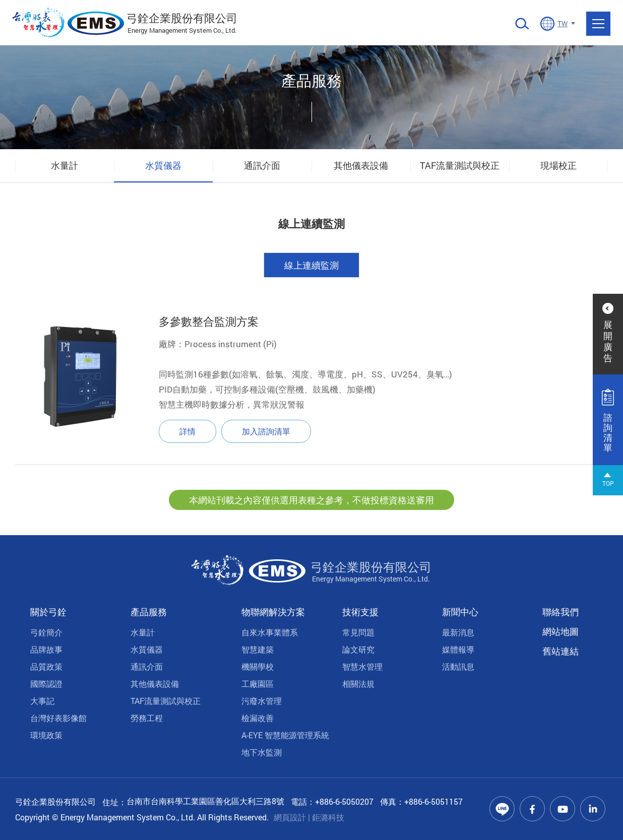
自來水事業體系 (270, 632)
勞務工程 (147, 718)
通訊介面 (262, 165)
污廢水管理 (262, 701)
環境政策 (46, 735)
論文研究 (358, 649)
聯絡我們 (560, 612)
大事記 (42, 701)
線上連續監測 (311, 267)
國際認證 (46, 684)
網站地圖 (560, 631)
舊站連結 (560, 651)
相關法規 (358, 684)
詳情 (188, 433)
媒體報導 (458, 649)
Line (502, 809)
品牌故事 (46, 649)
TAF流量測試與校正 (460, 165)
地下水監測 (262, 752)
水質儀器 (163, 165)
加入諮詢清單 (266, 433)
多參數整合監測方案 (209, 323)
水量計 (65, 165)
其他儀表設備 (361, 165)
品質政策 (46, 666)
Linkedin (593, 809)
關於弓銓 (48, 612)
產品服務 (149, 612)
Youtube (563, 809)
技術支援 (360, 612)
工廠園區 (258, 684)
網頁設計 (290, 817)
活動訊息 (458, 666)
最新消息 (458, 632)
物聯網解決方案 (273, 612)
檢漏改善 (258, 718)
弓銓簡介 (46, 632)
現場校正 (558, 165)
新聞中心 (460, 612)
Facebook (532, 809)
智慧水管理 (362, 666)
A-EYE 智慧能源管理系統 (285, 735)
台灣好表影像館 (58, 718)
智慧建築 (258, 649)
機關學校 (258, 666)
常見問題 (358, 632)
